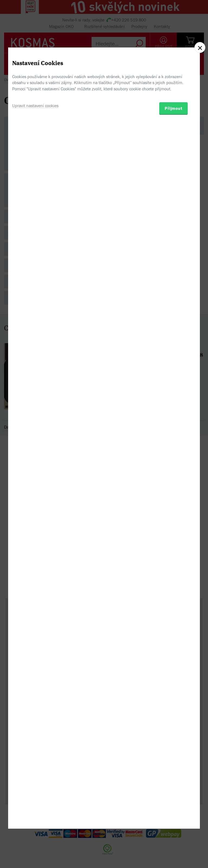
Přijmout (173, 463)
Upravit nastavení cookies (35, 461)
